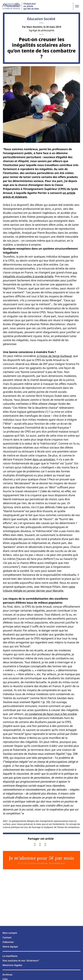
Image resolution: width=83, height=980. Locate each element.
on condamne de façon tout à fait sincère (51, 714)
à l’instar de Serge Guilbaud (54, 356)
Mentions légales (12, 965)
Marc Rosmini (34, 27)
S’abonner (8, 942)
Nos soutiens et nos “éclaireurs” (21, 961)
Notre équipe (10, 947)
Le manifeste (10, 956)
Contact (7, 937)
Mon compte (10, 933)
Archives (7, 975)
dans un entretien (44, 459)
